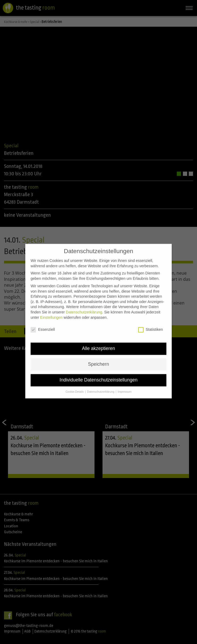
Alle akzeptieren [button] (99, 339)
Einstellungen (51, 308)
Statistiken (151, 320)
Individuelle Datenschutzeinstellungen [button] (99, 371)
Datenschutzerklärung (84, 303)
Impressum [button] (125, 382)
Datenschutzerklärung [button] (101, 382)
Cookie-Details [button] (75, 382)
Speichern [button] (99, 355)
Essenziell (43, 320)
